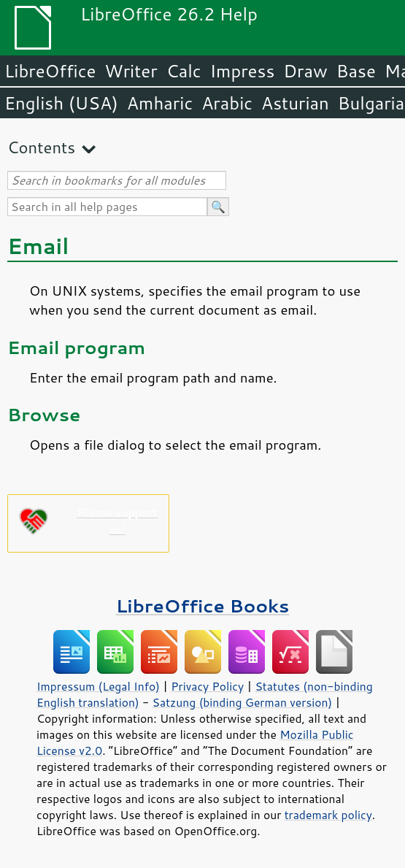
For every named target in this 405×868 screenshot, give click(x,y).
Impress (243, 71)
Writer (131, 71)
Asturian (295, 103)
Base (356, 71)
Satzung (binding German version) (243, 702)
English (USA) (61, 103)
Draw (305, 71)
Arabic (227, 103)
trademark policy (328, 815)
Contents (41, 147)
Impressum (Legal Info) (98, 686)
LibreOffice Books (203, 606)
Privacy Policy (207, 686)
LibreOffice (50, 71)
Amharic (160, 103)
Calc (184, 71)
